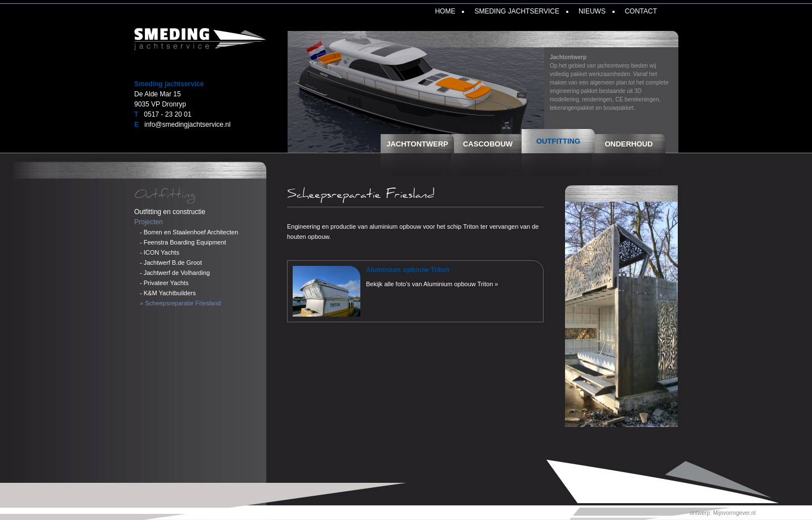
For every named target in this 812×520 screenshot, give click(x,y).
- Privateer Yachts (164, 283)
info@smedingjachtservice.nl (187, 125)
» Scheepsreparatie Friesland (180, 303)
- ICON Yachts (160, 252)
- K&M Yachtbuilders (168, 293)
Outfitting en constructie (170, 212)
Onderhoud (628, 144)
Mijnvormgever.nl (734, 513)
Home (445, 11)
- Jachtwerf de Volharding (175, 273)
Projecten (149, 222)
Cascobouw (488, 144)
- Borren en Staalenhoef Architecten (189, 232)
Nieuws (592, 11)
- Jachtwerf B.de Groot (171, 263)
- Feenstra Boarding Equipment (183, 242)
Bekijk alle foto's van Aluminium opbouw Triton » (432, 284)
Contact (641, 11)
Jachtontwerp (417, 144)
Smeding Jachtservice (517, 11)
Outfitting (558, 141)
